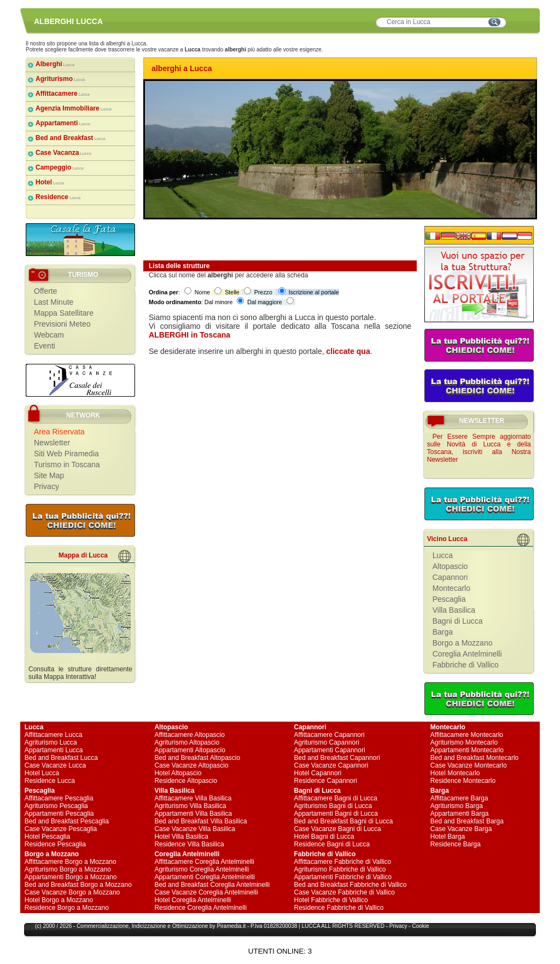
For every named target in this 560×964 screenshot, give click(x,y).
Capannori (450, 577)
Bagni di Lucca (458, 621)
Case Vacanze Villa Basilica (195, 829)
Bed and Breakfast (71, 138)
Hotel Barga (448, 837)
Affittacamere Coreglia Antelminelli (204, 862)
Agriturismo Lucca (51, 742)
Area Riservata (59, 432)
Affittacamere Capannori (329, 735)
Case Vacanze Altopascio (191, 765)
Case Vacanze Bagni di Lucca (338, 829)
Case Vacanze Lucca (56, 765)
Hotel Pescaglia (47, 837)
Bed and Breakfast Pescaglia (67, 821)
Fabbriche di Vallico (466, 665)
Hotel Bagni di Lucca (324, 837)
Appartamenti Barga (460, 814)
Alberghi (55, 64)
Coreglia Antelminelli (467, 654)
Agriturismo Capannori (327, 742)
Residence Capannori (326, 781)
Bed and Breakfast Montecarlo (474, 758)
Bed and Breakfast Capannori (337, 758)
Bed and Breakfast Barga (467, 821)
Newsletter (52, 443)
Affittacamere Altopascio (189, 735)
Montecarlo (451, 588)
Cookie (420, 926)
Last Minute (54, 302)
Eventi (45, 346)
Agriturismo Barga (457, 806)
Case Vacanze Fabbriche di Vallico (345, 892)
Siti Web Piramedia (66, 454)
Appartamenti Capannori (330, 750)
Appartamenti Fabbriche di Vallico (343, 877)
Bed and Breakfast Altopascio (197, 758)
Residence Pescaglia (55, 844)
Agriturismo (60, 79)
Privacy (46, 486)
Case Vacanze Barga (461, 829)
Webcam (49, 335)
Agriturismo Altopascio (187, 742)
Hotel (50, 182)
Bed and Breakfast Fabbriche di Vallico (351, 885)
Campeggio (60, 167)
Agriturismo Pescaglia (56, 806)
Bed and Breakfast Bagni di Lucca (344, 821)
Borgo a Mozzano (463, 643)
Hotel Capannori (318, 773)
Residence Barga (456, 844)
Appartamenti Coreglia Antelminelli (204, 877)
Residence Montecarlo (463, 781)
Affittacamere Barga (459, 798)
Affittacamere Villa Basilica (193, 798)
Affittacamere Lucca (54, 735)
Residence (58, 197)
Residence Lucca (50, 781)
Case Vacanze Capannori (331, 765)
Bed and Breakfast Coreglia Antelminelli (212, 885)
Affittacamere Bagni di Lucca (336, 798)
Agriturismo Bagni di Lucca (333, 806)
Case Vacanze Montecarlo (469, 765)
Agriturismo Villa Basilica (190, 806)
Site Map (49, 475)
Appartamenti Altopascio (189, 750)
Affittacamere (63, 94)
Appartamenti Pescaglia (59, 814)
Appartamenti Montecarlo (467, 750)
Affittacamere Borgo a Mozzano (71, 862)
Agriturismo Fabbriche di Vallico (340, 869)
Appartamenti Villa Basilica (193, 814)
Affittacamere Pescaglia (59, 798)
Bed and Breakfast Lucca (61, 758)
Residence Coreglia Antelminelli (200, 908)
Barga (443, 632)
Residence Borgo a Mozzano (67, 908)
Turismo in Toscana (67, 464)
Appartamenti (63, 123)
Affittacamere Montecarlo (467, 735)
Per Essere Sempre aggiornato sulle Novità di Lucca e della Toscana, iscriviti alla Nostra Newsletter (479, 448)
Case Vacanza (63, 153)
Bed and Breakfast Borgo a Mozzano (78, 885)
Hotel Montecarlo (455, 773)
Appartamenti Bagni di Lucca (336, 814)
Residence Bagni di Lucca (332, 844)
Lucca (443, 555)
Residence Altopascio (186, 781)
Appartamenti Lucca (54, 750)
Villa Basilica (454, 610)
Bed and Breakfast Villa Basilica (200, 821)
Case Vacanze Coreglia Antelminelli (206, 892)
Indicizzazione (149, 926)
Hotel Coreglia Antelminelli (192, 900)
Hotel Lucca (42, 773)
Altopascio (450, 566)
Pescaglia (449, 599)
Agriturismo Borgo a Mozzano (68, 869)
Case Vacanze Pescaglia (61, 829)
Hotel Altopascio (178, 773)
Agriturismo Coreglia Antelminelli (202, 869)
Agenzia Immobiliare (74, 108)
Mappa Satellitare (64, 313)
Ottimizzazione (190, 926)
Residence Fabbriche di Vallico (339, 908)
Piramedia (229, 926)
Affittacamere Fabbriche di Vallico (343, 862)
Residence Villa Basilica (189, 844)
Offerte (46, 291)
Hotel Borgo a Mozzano (59, 900)
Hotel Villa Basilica (181, 837)
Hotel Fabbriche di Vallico (331, 900)
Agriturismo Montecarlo (464, 742)
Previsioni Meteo (62, 324)
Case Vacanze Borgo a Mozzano (72, 892)
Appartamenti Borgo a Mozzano (71, 877)
